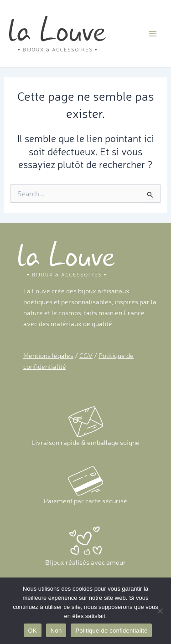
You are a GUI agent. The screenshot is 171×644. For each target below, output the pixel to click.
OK (33, 631)
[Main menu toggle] (153, 33)
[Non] (160, 611)
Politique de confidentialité (111, 631)
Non (56, 631)
